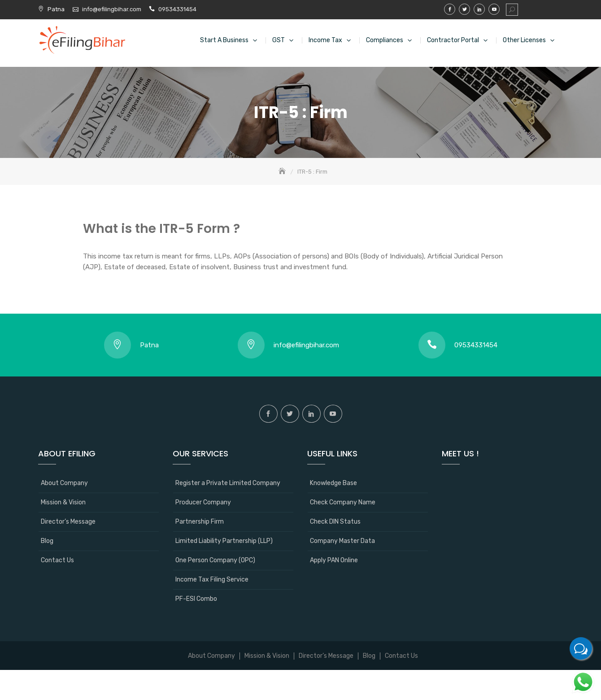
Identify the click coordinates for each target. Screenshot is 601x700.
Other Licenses (524, 40)
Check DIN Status (335, 522)
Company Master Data (342, 541)
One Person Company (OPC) (215, 560)
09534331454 (177, 9)
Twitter (464, 9)
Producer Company (203, 502)
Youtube (494, 9)
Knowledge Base (333, 483)
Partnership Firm (200, 522)
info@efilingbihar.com (112, 9)
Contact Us (57, 560)
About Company (64, 483)
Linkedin (479, 9)
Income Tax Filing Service (212, 580)
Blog (47, 541)
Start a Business (224, 40)
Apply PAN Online (334, 560)
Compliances (385, 40)
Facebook (450, 9)
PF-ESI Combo (196, 599)
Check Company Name (343, 502)
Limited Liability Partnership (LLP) (224, 541)
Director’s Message (68, 522)
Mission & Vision (63, 502)
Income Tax (325, 40)
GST (279, 40)
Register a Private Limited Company (228, 483)
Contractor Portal (453, 40)
